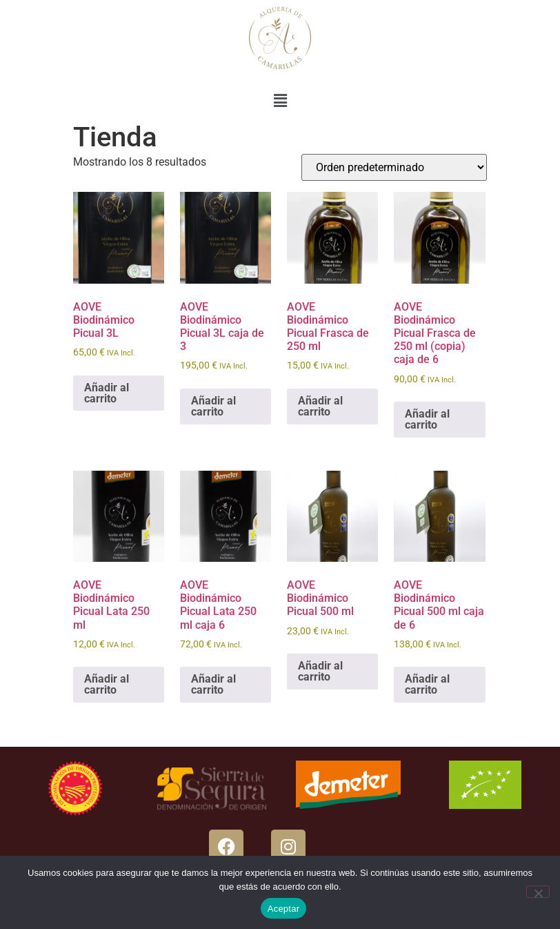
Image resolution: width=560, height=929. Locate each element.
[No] (538, 892)
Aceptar (284, 909)
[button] (280, 101)
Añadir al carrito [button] (107, 393)
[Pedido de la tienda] (394, 167)
